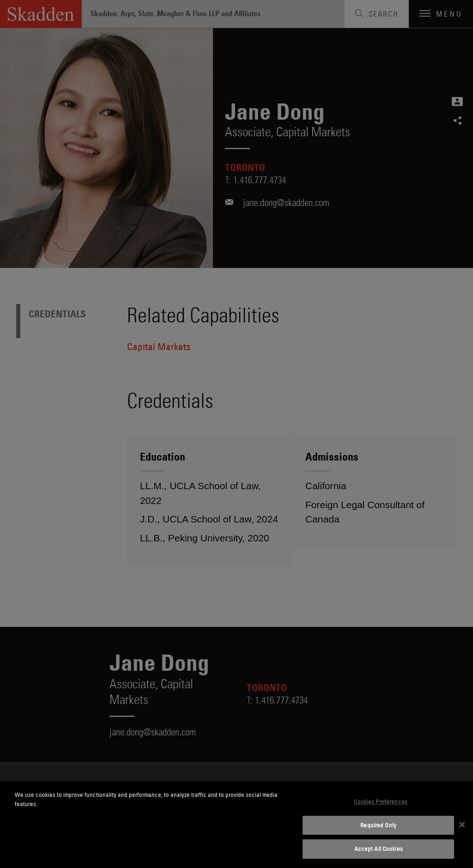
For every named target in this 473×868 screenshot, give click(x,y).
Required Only (378, 825)
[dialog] (236, 825)
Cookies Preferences (380, 801)
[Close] (462, 825)
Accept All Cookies (379, 849)
